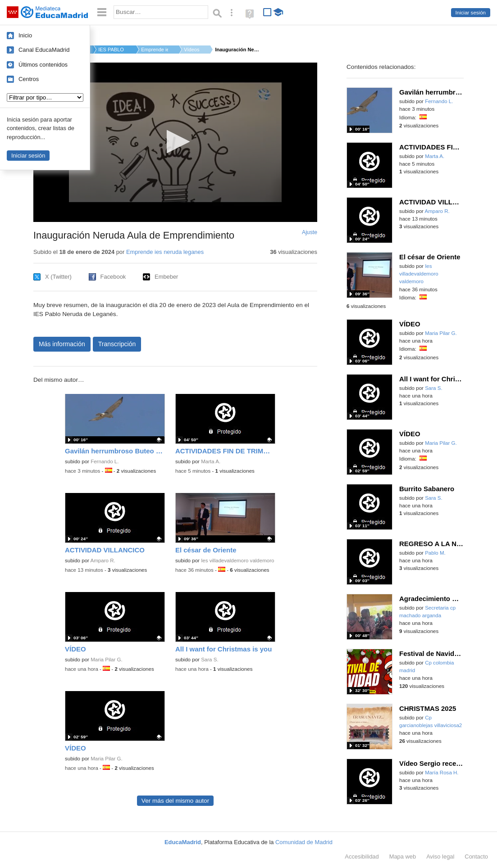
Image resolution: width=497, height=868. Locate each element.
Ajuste (310, 232)
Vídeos (192, 50)
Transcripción (117, 344)
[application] (175, 142)
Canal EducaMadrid (44, 50)
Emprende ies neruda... (155, 50)
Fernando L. (105, 461)
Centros (29, 79)
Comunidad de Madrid (304, 842)
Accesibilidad (362, 857)
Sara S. (210, 660)
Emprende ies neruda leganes (165, 252)
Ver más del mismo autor (175, 801)
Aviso (440, 857)
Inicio (25, 35)
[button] (176, 142)
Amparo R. (103, 561)
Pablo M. (435, 553)
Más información (62, 344)
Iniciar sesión (471, 13)
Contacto (476, 857)
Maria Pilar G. (107, 660)
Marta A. (211, 461)
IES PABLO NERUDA (112, 50)
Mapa (403, 857)
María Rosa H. (442, 773)
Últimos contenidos (43, 65)
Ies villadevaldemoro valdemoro (237, 561)
